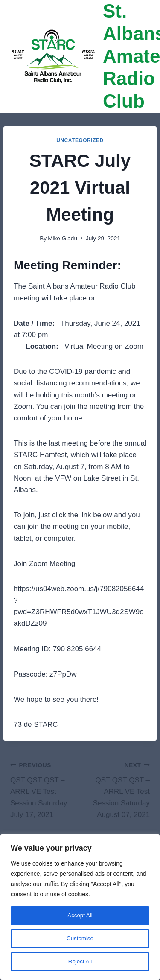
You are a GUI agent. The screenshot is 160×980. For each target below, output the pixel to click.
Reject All (80, 962)
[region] (80, 907)
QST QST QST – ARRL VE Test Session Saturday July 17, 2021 (42, 789)
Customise (80, 939)
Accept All (80, 916)
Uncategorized (80, 140)
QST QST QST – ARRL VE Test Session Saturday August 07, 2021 (119, 789)
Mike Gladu (63, 238)
